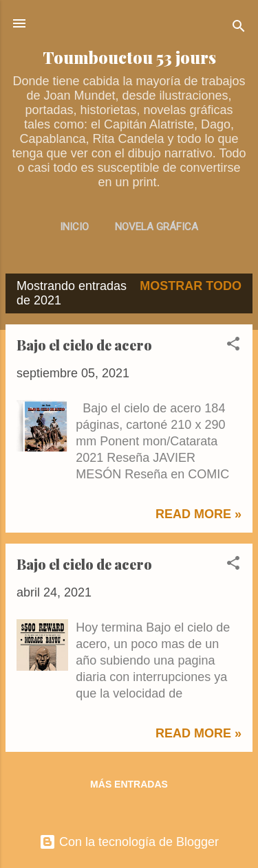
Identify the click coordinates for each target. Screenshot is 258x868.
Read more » (198, 514)
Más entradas (129, 784)
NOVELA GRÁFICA (157, 227)
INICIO (74, 227)
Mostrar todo (191, 286)
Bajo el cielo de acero (84, 345)
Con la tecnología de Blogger (129, 842)
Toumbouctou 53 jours (129, 57)
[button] (233, 346)
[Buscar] (239, 28)
